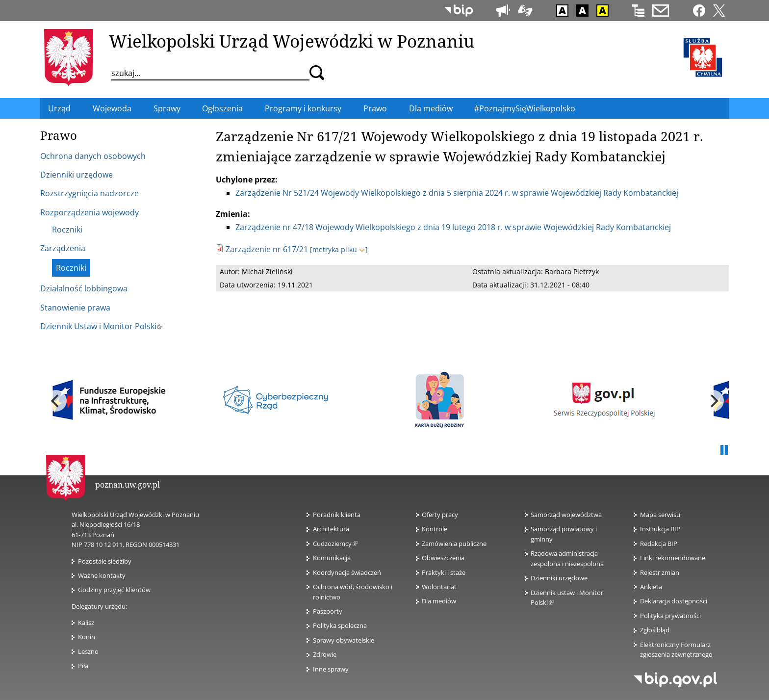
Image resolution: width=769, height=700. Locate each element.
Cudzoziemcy (335, 544)
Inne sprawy (331, 669)
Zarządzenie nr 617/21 (267, 249)
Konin (87, 637)
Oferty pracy (440, 515)
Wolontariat (439, 587)
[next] (713, 401)
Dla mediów (439, 601)
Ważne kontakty (102, 575)
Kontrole (435, 529)
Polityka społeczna (340, 625)
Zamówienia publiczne (454, 544)
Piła (83, 666)
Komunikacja (332, 558)
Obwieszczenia (443, 558)
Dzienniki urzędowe (559, 578)
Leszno (88, 651)
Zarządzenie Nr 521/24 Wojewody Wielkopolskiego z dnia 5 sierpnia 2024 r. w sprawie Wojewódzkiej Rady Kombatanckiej (457, 193)
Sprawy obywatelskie (344, 640)
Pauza (724, 450)
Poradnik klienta (337, 515)
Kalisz (86, 622)
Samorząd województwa (566, 515)
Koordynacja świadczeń (347, 572)
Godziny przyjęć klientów (114, 590)
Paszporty (328, 611)
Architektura (331, 529)
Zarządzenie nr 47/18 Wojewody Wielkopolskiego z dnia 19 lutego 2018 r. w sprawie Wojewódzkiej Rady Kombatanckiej (453, 227)
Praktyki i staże (444, 572)
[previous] (56, 401)
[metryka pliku (339, 249)
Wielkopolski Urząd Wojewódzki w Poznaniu (292, 41)
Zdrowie (325, 654)
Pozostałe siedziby (105, 561)
